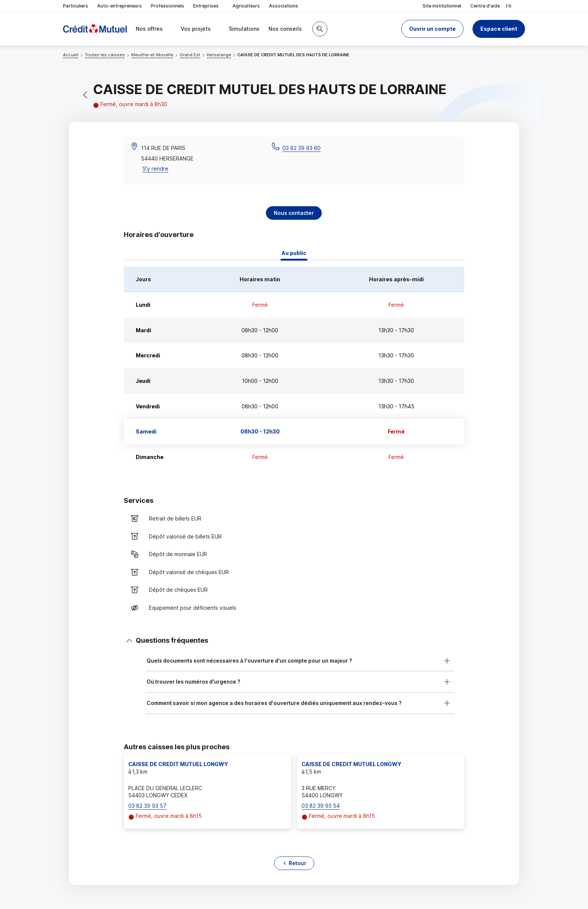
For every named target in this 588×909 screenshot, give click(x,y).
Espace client (499, 29)
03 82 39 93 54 (321, 806)
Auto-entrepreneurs (119, 6)
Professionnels (167, 6)
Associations (283, 6)
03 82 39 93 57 (147, 806)
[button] (432, 29)
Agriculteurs (246, 6)
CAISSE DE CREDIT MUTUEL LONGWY (178, 764)
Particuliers (76, 6)
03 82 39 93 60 (301, 148)
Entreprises (208, 6)
